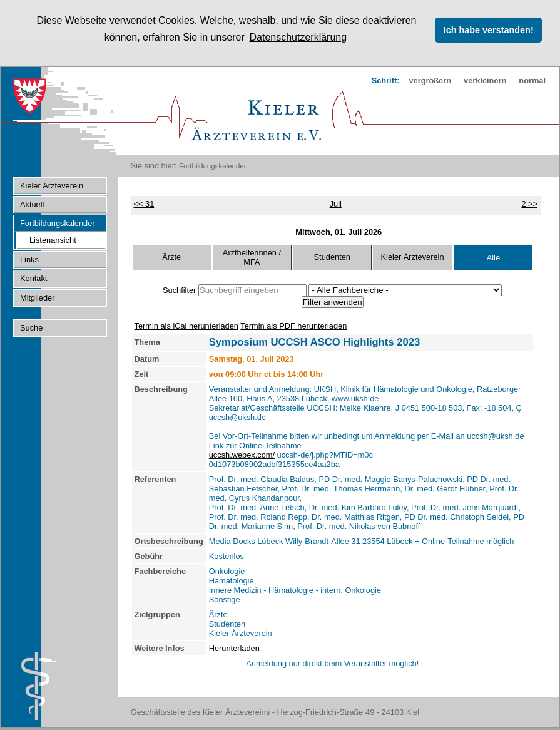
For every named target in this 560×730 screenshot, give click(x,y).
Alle (493, 257)
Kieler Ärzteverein (413, 256)
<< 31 (144, 203)
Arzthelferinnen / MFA (252, 256)
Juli (336, 203)
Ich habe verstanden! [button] (489, 30)
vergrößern (430, 80)
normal (532, 80)
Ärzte (171, 256)
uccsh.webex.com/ (242, 454)
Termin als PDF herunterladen (293, 325)
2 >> (529, 203)
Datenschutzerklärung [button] (298, 37)
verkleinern (485, 80)
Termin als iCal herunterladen (186, 325)
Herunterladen (234, 647)
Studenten (332, 256)
